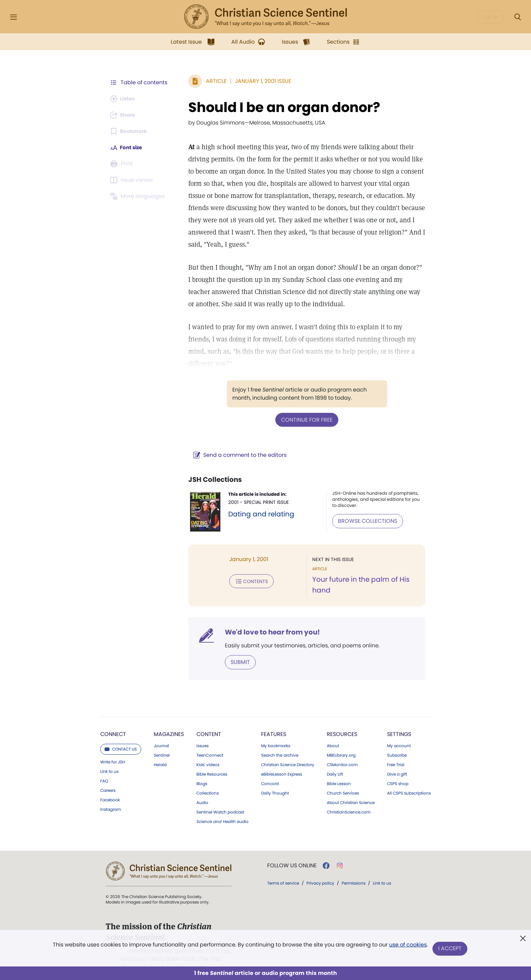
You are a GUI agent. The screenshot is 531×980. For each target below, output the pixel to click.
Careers (108, 778)
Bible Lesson (339, 771)
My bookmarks (276, 733)
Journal (161, 733)
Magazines (169, 721)
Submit (237, 649)
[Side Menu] (14, 17)
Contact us (121, 736)
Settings (399, 721)
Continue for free (305, 407)
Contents (248, 568)
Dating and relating (259, 502)
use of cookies (408, 946)
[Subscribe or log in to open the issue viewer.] (133, 180)
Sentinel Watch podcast (220, 799)
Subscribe (397, 742)
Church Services (343, 780)
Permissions (354, 870)
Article (213, 81)
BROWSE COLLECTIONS (366, 508)
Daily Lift (335, 761)
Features (274, 721)
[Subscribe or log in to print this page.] (123, 164)
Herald (160, 752)
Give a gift (397, 761)
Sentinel (162, 742)
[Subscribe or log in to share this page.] (124, 115)
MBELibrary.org (341, 742)
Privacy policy (320, 870)
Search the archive (280, 742)
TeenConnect (210, 742)
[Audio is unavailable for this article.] (124, 99)
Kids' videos (208, 752)
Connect (113, 721)
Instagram (111, 797)
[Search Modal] (517, 17)
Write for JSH (113, 749)
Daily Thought (275, 780)
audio (222, 809)
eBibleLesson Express (282, 761)
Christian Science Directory (288, 752)
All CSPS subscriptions (409, 780)
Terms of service (283, 870)
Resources (342, 721)
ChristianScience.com (349, 799)
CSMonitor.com (342, 752)
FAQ (104, 768)
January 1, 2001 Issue (260, 81)
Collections (208, 780)
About (333, 733)
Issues (203, 733)
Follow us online (292, 853)
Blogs (202, 771)
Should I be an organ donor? (281, 107)
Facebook (110, 787)
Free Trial (396, 752)
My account (399, 733)
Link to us (109, 759)
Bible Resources (212, 761)
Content (209, 721)
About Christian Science (351, 790)
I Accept (450, 949)
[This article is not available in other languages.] (139, 196)
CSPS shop (398, 771)
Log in (491, 17)
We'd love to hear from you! (269, 620)
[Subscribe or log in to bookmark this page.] (130, 131)
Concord (270, 771)
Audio (202, 790)
